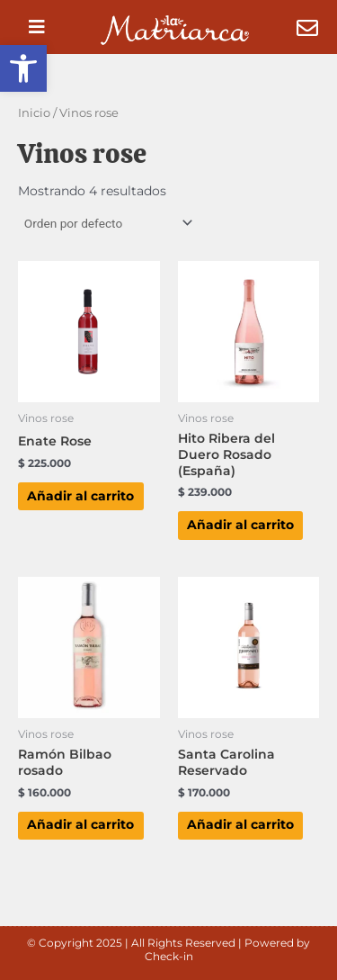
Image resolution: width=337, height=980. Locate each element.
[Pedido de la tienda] (107, 223)
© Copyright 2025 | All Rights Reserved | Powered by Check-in (168, 950)
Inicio (34, 113)
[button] (23, 68)
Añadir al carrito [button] (80, 496)
